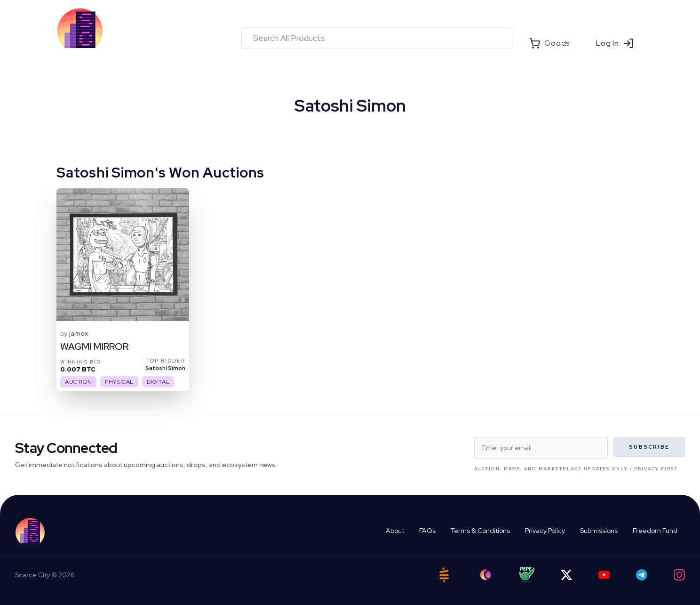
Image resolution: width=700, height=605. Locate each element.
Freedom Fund (655, 531)
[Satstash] (444, 575)
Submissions (599, 531)
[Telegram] (642, 575)
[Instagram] (679, 575)
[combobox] (377, 38)
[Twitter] (566, 575)
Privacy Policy (545, 531)
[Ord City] (485, 575)
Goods (549, 43)
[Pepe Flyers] (527, 575)
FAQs (427, 531)
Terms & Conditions (480, 531)
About (395, 531)
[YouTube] (604, 575)
